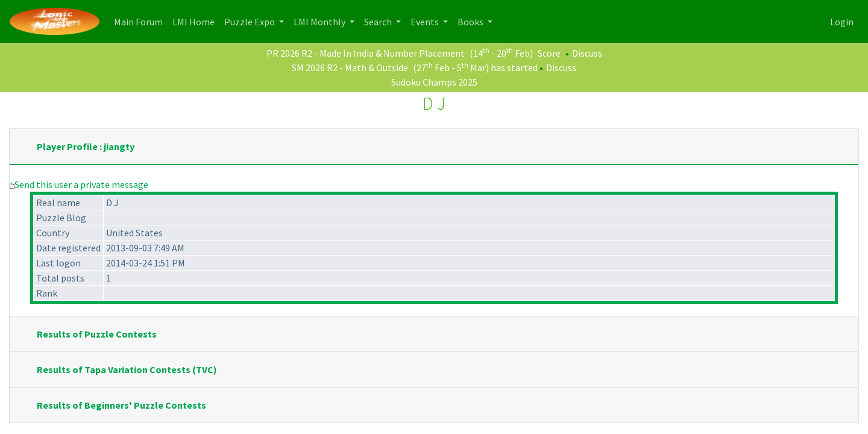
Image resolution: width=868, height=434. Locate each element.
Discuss (587, 53)
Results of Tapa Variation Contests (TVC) (127, 370)
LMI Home (196, 21)
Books (471, 22)
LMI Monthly (320, 22)
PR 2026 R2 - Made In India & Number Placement (366, 53)
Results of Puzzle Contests (97, 334)
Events (426, 22)
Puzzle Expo (250, 22)
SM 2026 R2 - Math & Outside (350, 68)
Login (842, 22)
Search (379, 22)
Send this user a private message (81, 184)
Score (549, 53)
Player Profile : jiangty (86, 146)
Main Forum (141, 21)
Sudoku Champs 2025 (434, 82)
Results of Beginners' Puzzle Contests (121, 405)
